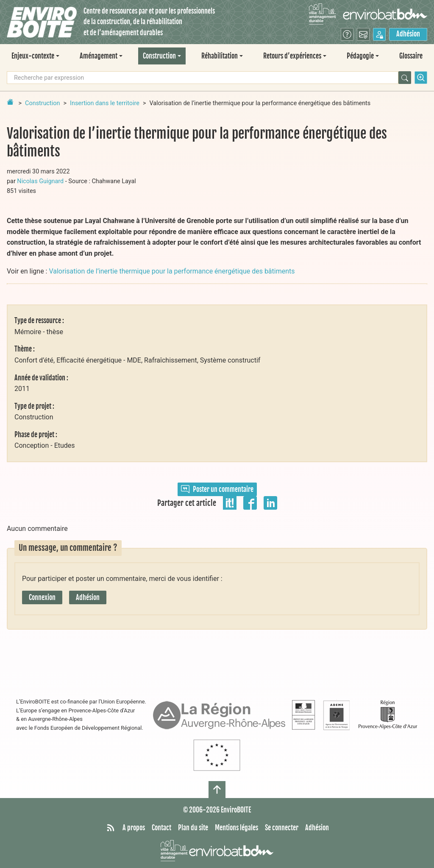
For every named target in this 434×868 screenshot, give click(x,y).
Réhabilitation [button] (220, 56)
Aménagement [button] (99, 56)
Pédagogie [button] (360, 56)
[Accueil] (42, 22)
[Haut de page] (217, 790)
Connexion (42, 597)
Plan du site (193, 828)
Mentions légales (236, 828)
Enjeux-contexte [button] (33, 56)
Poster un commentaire (217, 489)
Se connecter (282, 828)
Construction (42, 103)
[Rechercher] (405, 78)
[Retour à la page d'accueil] (10, 102)
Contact (161, 828)
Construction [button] (159, 56)
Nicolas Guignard (40, 181)
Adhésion (408, 34)
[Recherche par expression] (203, 78)
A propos (134, 828)
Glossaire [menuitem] (411, 56)
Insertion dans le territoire (105, 103)
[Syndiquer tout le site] (111, 828)
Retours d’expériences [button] (292, 56)
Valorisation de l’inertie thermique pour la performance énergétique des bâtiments (172, 271)
